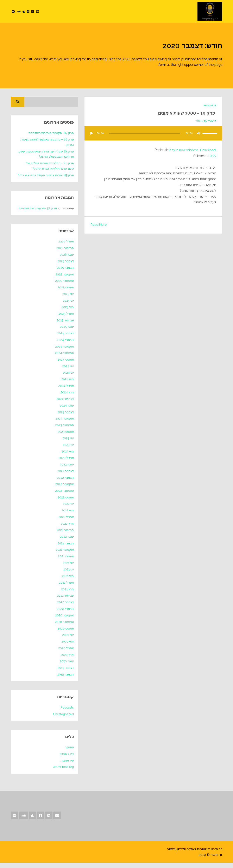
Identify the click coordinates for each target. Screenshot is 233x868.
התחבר (69, 753)
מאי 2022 (67, 516)
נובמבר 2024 (65, 345)
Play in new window (182, 150)
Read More (99, 224)
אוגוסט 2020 (65, 634)
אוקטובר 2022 (64, 489)
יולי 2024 (68, 371)
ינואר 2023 (67, 470)
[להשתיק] (199, 133)
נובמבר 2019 (65, 680)
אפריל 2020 (66, 653)
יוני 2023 (68, 450)
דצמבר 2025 (65, 266)
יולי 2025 (68, 299)
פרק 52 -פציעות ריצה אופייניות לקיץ (33, 214)
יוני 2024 (68, 378)
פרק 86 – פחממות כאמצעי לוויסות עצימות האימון (46, 142)
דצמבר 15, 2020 (205, 121)
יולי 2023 (68, 444)
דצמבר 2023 (65, 417)
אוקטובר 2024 (64, 352)
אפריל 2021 (66, 588)
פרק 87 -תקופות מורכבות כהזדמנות (50, 133)
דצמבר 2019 (65, 673)
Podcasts (210, 105)
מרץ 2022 (67, 529)
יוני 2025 (68, 306)
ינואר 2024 (67, 411)
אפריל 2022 (66, 522)
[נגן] (92, 133)
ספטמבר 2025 (64, 286)
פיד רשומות (66, 759)
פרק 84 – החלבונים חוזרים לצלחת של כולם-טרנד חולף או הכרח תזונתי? (48, 166)
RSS (212, 156)
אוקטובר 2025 (64, 279)
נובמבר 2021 (65, 548)
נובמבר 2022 (65, 483)
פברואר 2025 (65, 325)
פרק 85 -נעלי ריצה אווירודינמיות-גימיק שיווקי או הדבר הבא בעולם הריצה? (45, 154)
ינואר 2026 (66, 260)
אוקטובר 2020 (64, 621)
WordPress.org (63, 772)
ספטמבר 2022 (64, 496)
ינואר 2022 (67, 542)
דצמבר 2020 (65, 608)
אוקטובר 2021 (64, 555)
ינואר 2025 (67, 332)
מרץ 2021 (67, 594)
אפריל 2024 (66, 391)
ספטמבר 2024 (64, 358)
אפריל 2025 (66, 319)
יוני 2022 (68, 509)
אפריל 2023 (66, 463)
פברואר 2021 (65, 601)
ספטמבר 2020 (64, 627)
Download (208, 150)
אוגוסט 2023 (65, 437)
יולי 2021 (68, 568)
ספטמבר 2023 (64, 430)
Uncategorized (63, 719)
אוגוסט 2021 (65, 562)
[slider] (145, 133)
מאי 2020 (67, 647)
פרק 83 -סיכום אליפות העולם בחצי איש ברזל (48, 178)
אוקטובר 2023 (64, 424)
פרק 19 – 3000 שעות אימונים (182, 113)
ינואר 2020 (66, 667)
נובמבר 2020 (65, 614)
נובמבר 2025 (65, 273)
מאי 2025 (67, 312)
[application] (153, 137)
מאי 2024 (67, 385)
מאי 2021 (68, 581)
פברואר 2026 (65, 253)
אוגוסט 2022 (65, 502)
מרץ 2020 (67, 660)
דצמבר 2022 (65, 476)
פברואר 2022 (65, 535)
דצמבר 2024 (65, 339)
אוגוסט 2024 (65, 365)
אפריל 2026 (66, 247)
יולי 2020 (68, 640)
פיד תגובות (67, 766)
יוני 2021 (68, 575)
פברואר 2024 (65, 404)
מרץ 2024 (67, 398)
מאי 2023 (67, 457)
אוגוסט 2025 (65, 293)
